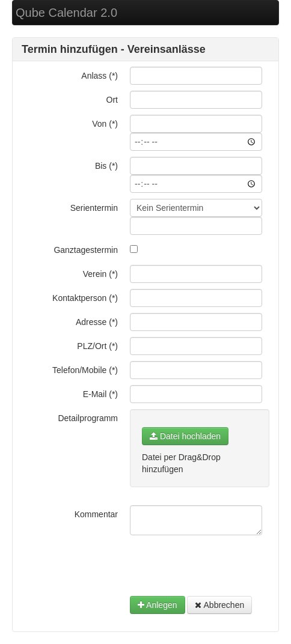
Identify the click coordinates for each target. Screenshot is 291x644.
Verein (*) (100, 274)
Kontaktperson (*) (85, 298)
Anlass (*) (100, 76)
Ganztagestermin (86, 250)
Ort (112, 100)
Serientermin (94, 208)
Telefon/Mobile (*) (85, 370)
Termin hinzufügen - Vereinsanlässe (114, 49)
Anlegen (158, 605)
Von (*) (105, 124)
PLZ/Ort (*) (97, 346)
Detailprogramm (88, 418)
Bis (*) (106, 166)
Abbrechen (219, 605)
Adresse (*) (97, 322)
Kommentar (96, 514)
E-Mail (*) (100, 394)
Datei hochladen (185, 436)
